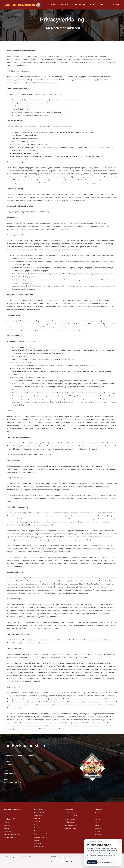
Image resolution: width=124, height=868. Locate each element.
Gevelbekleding (70, 813)
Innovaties (38, 843)
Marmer (98, 816)
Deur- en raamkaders (73, 816)
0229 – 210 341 (9, 764)
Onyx (97, 822)
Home (57, 5)
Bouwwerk (38, 828)
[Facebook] (52, 861)
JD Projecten (33, 857)
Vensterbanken (70, 819)
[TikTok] (72, 861)
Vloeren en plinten (71, 825)
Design (37, 825)
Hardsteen (99, 828)
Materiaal (104, 5)
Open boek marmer (41, 837)
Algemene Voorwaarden (13, 834)
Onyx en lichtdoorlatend (43, 834)
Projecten (94, 5)
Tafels (36, 831)
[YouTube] (67, 861)
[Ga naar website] (119, 842)
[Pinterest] (62, 861)
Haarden (37, 819)
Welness (37, 822)
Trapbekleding (70, 822)
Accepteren (92, 862)
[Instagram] (57, 861)
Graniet (98, 819)
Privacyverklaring (11, 837)
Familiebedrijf (81, 5)
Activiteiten (67, 5)
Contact (116, 5)
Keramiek (98, 831)
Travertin (98, 825)
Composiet (99, 834)
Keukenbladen (40, 812)
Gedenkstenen (40, 846)
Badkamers (39, 816)
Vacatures (8, 831)
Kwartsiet (98, 813)
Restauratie (39, 840)
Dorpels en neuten (71, 828)
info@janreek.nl (10, 773)
